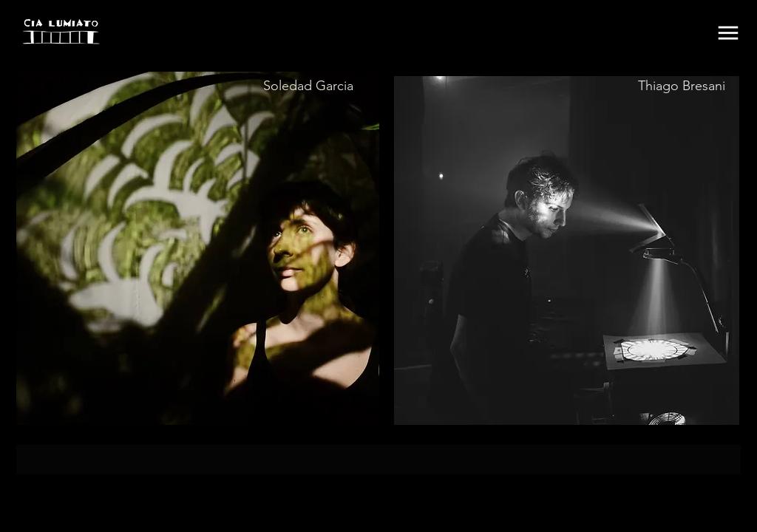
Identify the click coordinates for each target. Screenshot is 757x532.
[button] (728, 33)
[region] (198, 248)
